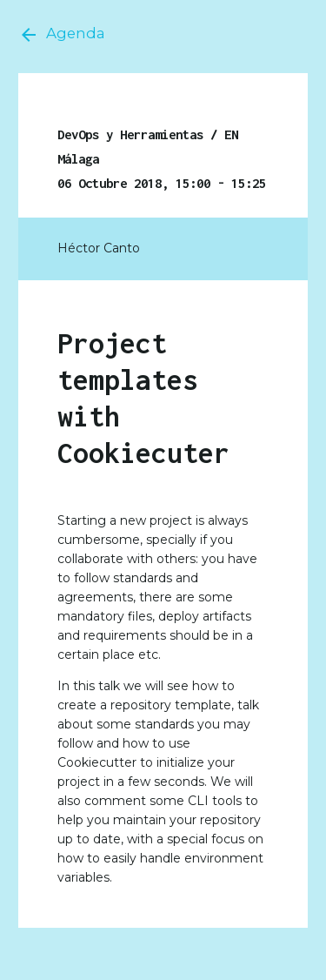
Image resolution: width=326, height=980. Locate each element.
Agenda (62, 35)
